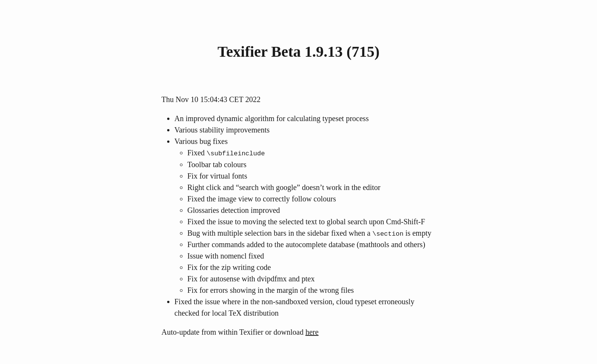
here (312, 332)
